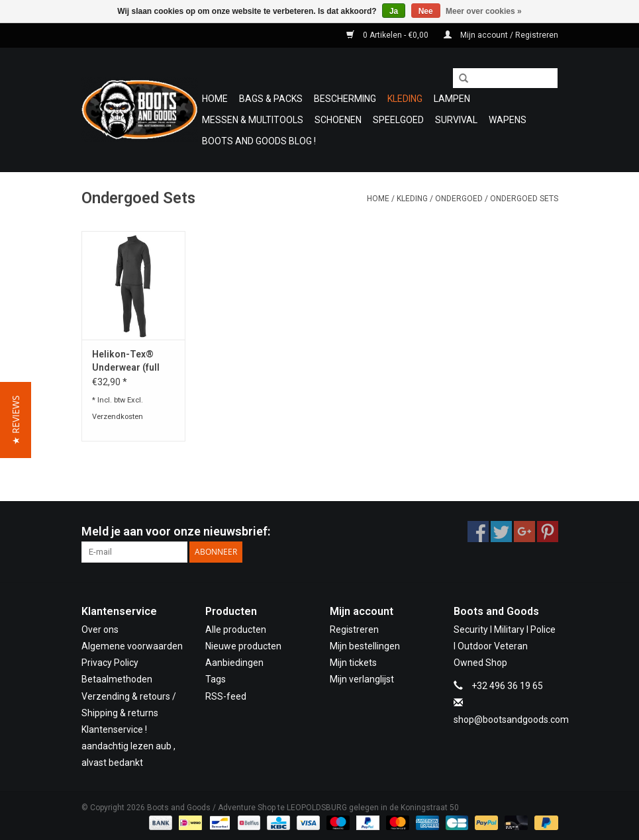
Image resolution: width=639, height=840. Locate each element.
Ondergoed (459, 199)
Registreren (354, 630)
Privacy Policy (110, 663)
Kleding (405, 99)
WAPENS (508, 120)
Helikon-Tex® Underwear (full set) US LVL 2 (126, 361)
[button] (16, 420)
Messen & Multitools (253, 120)
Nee (426, 11)
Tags (216, 679)
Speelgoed (398, 120)
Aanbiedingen (234, 663)
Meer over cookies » (484, 11)
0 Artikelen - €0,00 (388, 35)
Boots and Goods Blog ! (259, 141)
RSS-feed (226, 696)
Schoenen (338, 120)
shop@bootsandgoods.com (511, 720)
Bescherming (345, 99)
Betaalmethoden (117, 679)
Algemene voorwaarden (132, 646)
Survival (456, 120)
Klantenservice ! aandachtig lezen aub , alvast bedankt (128, 746)
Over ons (100, 630)
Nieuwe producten (243, 646)
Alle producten (236, 630)
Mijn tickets (353, 663)
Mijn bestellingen (365, 646)
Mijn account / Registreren (501, 35)
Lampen (452, 99)
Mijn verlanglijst (362, 679)
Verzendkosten (118, 417)
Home (215, 99)
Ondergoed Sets (524, 199)
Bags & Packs (271, 99)
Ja (394, 11)
